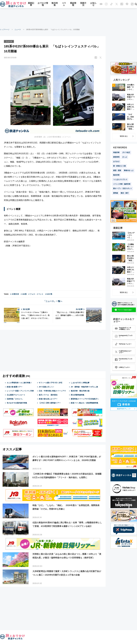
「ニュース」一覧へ (53, 301)
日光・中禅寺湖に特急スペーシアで (52, 391)
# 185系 (24, 294)
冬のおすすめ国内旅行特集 (17, 403)
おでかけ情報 (43, 4)
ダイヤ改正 (126, 152)
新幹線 (116, 193)
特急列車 (116, 152)
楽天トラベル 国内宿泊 (48, 395)
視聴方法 (83, 4)
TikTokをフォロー (123, 344)
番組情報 (73, 4)
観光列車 (116, 175)
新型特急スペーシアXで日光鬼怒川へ (85, 399)
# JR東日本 (15, 294)
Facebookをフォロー (124, 360)
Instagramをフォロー (124, 336)
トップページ (5, 30)
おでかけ (116, 162)
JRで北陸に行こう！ (47, 387)
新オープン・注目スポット (123, 188)
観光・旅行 (125, 193)
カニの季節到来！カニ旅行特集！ (19, 383)
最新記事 (31, 4)
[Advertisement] (69, 18)
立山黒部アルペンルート (16, 395)
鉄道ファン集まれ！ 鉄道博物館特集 (85, 403)
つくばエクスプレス (120, 180)
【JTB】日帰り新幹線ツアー (50, 403)
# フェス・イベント (36, 294)
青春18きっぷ (129, 170)
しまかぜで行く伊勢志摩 (80, 383)
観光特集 (55, 4)
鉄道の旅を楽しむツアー (48, 399)
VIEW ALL (124, 136)
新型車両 (116, 157)
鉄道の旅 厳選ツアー (15, 387)
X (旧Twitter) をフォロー (123, 352)
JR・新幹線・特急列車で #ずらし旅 (84, 387)
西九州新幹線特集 (78, 395)
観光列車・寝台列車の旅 (80, 391)
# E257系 (49, 294)
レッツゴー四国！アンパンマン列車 (20, 391)
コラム (64, 4)
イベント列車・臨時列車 (122, 184)
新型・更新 (117, 170)
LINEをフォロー (123, 367)
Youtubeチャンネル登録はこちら (123, 328)
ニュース (18, 30)
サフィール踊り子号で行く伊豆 (51, 383)
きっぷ (125, 157)
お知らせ (93, 4)
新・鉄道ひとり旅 (119, 166)
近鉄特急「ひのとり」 (15, 399)
